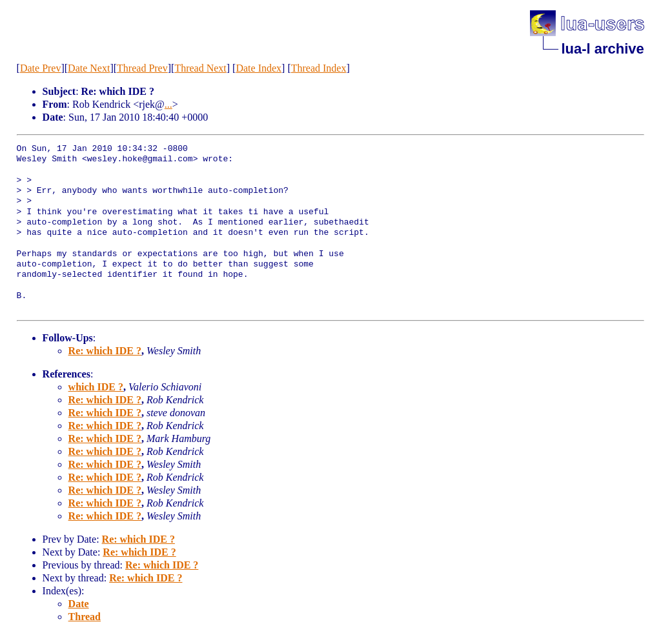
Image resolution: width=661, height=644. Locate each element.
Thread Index (319, 68)
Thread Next (200, 68)
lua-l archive (602, 49)
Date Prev (41, 68)
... (168, 104)
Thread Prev (142, 68)
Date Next (89, 68)
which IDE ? (96, 387)
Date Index (259, 68)
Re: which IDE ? (105, 351)
